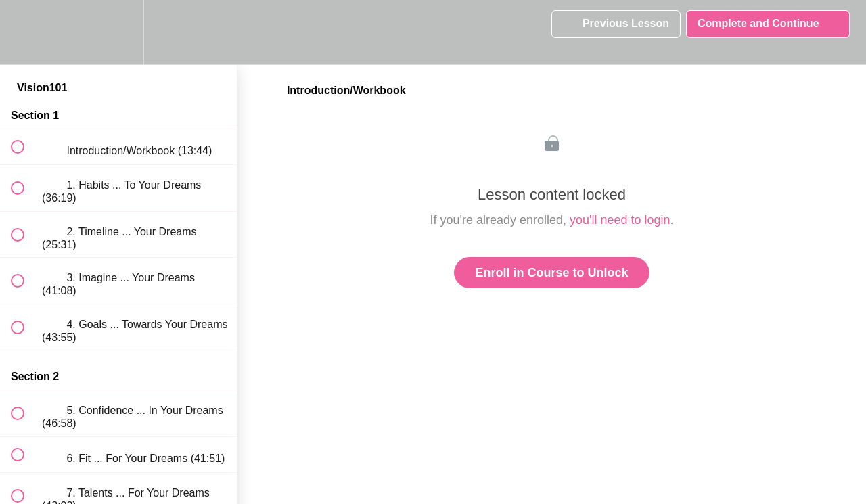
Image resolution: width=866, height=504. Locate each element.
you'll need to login (620, 220)
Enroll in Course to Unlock (551, 273)
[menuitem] (118, 32)
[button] (25, 32)
